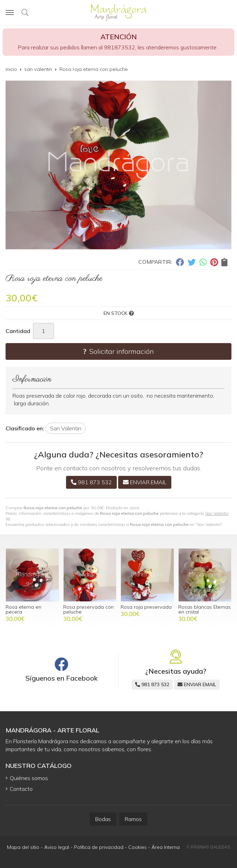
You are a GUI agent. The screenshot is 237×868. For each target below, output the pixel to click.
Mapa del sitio (23, 847)
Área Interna (166, 847)
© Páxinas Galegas (208, 847)
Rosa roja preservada (146, 607)
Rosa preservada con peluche (88, 609)
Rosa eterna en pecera (23, 609)
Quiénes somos (29, 778)
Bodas (103, 819)
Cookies (137, 847)
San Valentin (217, 513)
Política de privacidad (99, 847)
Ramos (133, 819)
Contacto (21, 789)
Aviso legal (57, 847)
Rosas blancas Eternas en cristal (205, 609)
